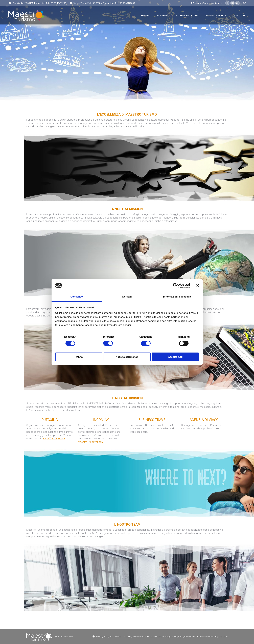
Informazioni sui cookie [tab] (177, 297)
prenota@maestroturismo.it (206, 3)
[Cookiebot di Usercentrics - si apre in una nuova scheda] (176, 285)
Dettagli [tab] (127, 297)
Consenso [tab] (77, 297)
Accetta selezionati (127, 357)
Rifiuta (79, 357)
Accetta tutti (175, 357)
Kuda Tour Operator (54, 439)
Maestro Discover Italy (90, 442)
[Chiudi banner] (198, 285)
